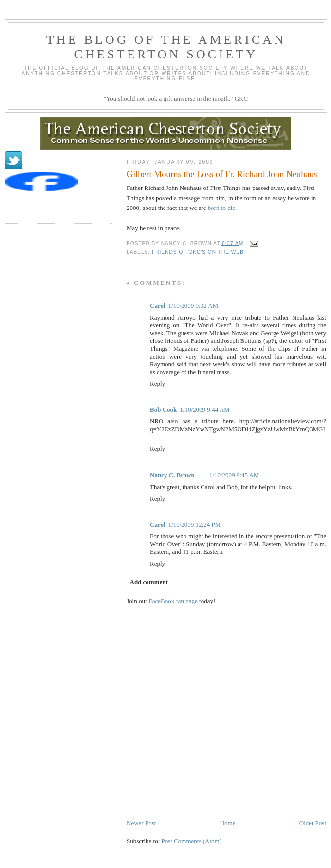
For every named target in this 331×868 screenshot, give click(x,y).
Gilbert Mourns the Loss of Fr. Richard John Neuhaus (222, 174)
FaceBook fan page (173, 601)
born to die (221, 208)
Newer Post (141, 823)
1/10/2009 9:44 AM (205, 409)
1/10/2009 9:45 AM (234, 475)
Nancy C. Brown (172, 475)
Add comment (149, 582)
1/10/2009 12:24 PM (195, 524)
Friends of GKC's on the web (198, 252)
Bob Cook (163, 409)
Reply (157, 384)
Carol (158, 306)
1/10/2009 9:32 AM (193, 306)
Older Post (313, 823)
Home (228, 823)
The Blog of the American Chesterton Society (166, 47)
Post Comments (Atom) (192, 841)
